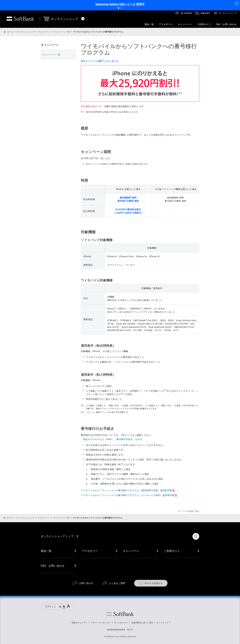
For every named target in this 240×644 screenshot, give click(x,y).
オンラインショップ (26, 32)
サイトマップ (162, 623)
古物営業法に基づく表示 (142, 623)
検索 (196, 536)
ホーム (10, 32)
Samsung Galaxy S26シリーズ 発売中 (120, 4)
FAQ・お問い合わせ (53, 566)
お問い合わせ (86, 583)
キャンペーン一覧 (62, 32)
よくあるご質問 (117, 583)
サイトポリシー (121, 623)
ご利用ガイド (172, 551)
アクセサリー (90, 551)
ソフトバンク (120, 614)
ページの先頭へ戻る (190, 511)
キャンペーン (44, 32)
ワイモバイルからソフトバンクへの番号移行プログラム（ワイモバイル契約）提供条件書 (129, 495)
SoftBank (20, 19)
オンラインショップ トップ (57, 536)
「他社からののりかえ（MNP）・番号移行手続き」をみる (111, 439)
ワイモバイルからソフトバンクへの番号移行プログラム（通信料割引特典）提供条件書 (128, 490)
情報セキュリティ (80, 623)
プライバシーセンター (101, 623)
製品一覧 (46, 551)
